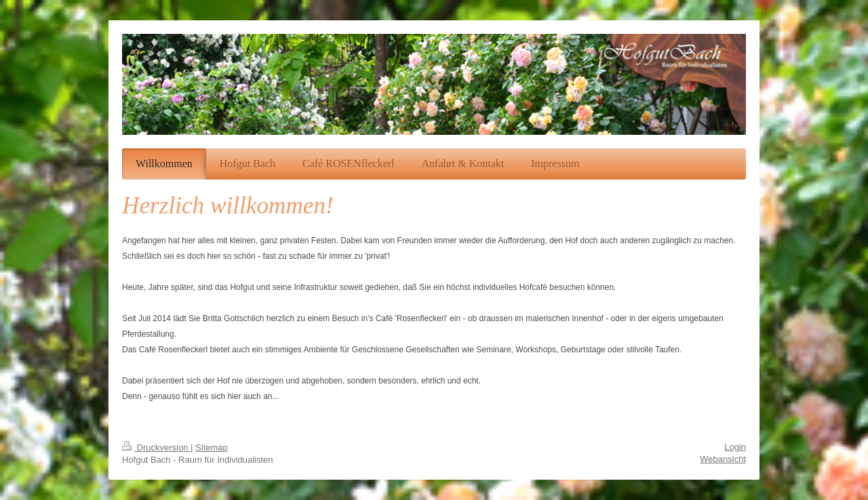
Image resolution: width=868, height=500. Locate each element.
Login (735, 447)
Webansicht (723, 459)
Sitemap (212, 447)
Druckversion (156, 447)
